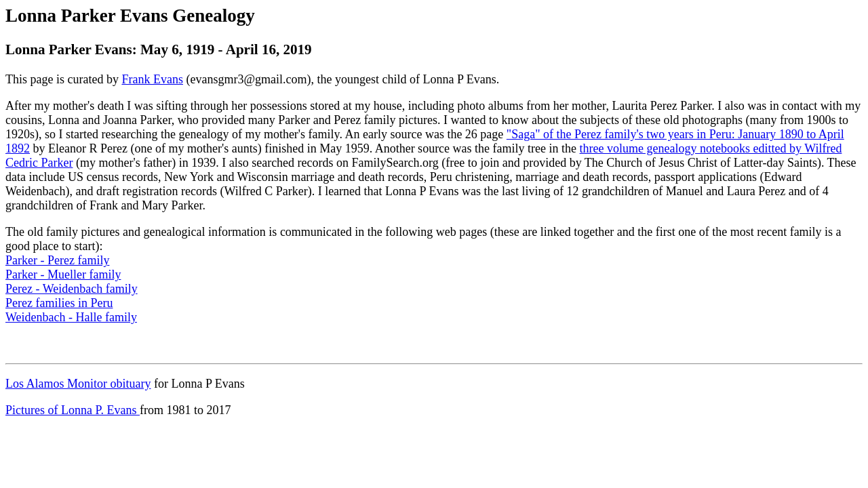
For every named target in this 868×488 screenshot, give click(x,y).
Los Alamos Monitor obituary (78, 384)
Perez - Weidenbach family (72, 289)
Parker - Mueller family (63, 274)
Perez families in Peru (59, 303)
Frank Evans (152, 79)
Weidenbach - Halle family (71, 317)
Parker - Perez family (57, 260)
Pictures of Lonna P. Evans (73, 410)
